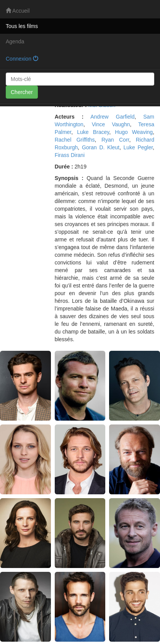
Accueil (18, 11)
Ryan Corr (115, 140)
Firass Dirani (70, 155)
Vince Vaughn (111, 124)
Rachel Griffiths (75, 140)
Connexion (22, 59)
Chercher (22, 92)
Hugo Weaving (134, 132)
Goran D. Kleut (101, 147)
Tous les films (22, 26)
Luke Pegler (138, 147)
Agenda (15, 41)
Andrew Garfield (112, 117)
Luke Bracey (93, 132)
